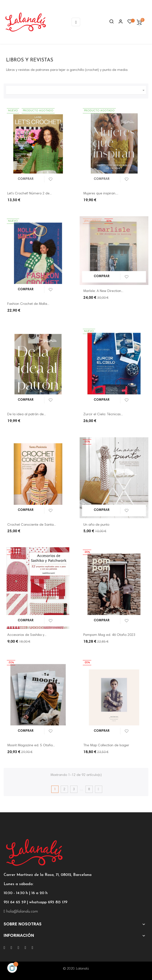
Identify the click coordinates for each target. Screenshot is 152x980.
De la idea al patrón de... (27, 415)
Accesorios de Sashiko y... (27, 635)
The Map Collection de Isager (106, 746)
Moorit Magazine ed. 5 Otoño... (31, 746)
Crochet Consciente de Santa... (32, 525)
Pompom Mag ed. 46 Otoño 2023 (109, 635)
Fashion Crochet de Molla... (28, 304)
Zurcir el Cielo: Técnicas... (103, 415)
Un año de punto (96, 525)
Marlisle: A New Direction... (103, 291)
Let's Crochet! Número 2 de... (30, 194)
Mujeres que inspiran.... (101, 194)
